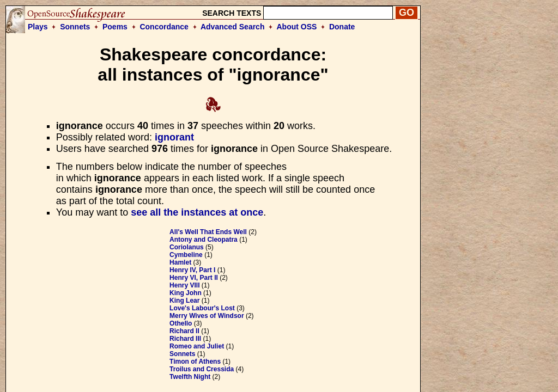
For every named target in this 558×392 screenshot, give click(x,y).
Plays (38, 27)
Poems (115, 27)
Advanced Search (233, 27)
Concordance (164, 27)
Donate (342, 27)
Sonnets (75, 27)
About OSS (297, 27)
